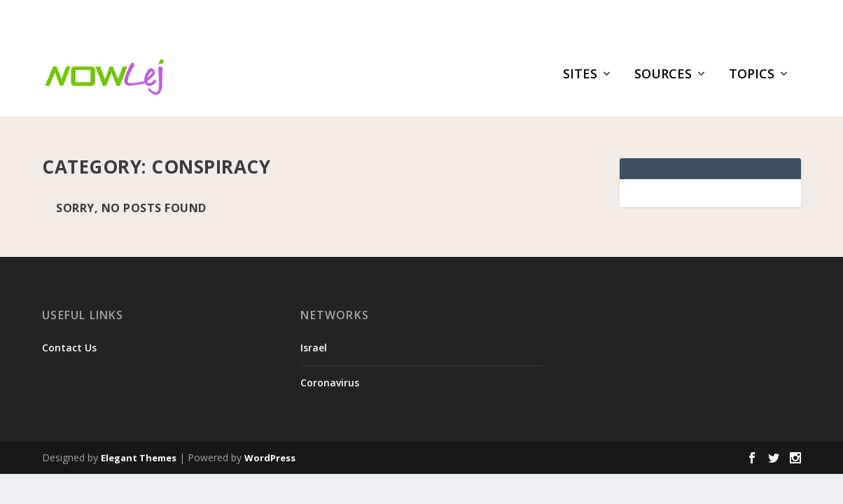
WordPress (270, 451)
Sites (580, 82)
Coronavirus (330, 376)
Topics (752, 82)
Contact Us (69, 342)
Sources (663, 82)
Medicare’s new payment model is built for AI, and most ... (258, 18)
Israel (314, 342)
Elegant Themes (139, 451)
